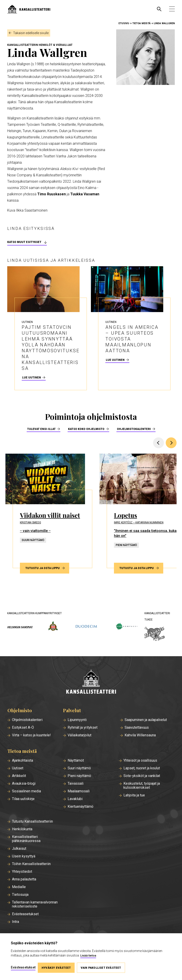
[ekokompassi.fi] (126, 627)
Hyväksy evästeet (56, 968)
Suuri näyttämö (79, 768)
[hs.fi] (20, 627)
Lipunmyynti (77, 720)
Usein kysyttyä (24, 856)
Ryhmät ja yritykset (83, 728)
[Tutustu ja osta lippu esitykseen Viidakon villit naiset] (49, 511)
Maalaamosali (79, 791)
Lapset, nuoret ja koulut (142, 768)
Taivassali (76, 784)
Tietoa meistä (141, 23)
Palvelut (72, 710)
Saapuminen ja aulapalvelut (146, 720)
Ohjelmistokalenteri (134, 429)
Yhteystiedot (22, 872)
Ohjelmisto (20, 710)
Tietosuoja (20, 895)
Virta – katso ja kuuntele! (31, 735)
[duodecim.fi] (86, 627)
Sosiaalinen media (26, 791)
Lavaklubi (75, 799)
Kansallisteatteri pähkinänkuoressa (26, 839)
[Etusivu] (91, 682)
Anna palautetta (24, 879)
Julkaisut (19, 849)
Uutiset (18, 768)
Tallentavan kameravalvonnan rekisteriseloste (35, 904)
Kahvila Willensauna (140, 735)
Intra (15, 922)
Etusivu (124, 23)
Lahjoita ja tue (134, 795)
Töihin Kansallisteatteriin (31, 864)
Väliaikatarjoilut (79, 735)
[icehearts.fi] (155, 634)
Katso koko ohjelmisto (86, 429)
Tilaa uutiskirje (23, 799)
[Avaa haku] (159, 9)
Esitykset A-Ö (23, 728)
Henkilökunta (22, 829)
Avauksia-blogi (24, 784)
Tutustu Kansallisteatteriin (32, 821)
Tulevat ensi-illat (41, 429)
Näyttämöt (76, 761)
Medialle (19, 887)
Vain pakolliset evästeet (101, 968)
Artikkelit (19, 776)
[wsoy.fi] (53, 627)
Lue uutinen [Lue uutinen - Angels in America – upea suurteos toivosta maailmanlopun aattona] (115, 360)
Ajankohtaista (22, 761)
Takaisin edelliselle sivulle (31, 33)
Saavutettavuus (137, 728)
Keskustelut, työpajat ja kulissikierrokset (142, 786)
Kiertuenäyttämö (80, 807)
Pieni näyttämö (79, 776)
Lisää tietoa (88, 955)
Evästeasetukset (25, 914)
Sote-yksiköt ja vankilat (142, 776)
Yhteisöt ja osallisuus (140, 761)
